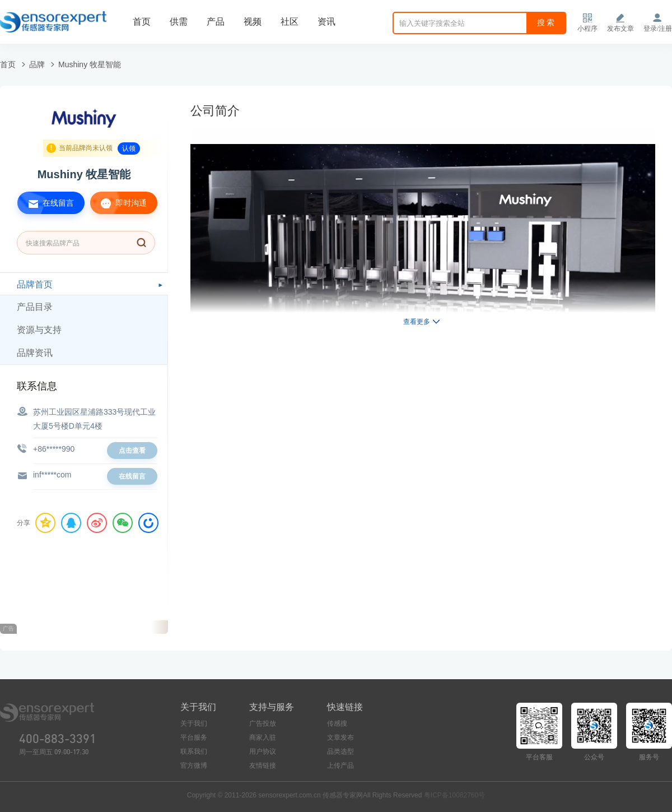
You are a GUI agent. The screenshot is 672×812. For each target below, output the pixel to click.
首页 (142, 22)
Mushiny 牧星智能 (90, 64)
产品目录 (35, 307)
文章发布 (340, 737)
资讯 (326, 22)
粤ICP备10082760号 (454, 795)
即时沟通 (118, 203)
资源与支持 (39, 330)
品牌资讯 (35, 353)
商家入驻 (263, 737)
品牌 (37, 64)
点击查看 (132, 451)
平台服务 (194, 737)
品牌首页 (35, 284)
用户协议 (263, 751)
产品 (216, 22)
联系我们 (194, 751)
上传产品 (340, 765)
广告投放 (263, 723)
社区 (290, 22)
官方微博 (194, 765)
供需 (179, 22)
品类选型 (340, 751)
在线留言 (46, 203)
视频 (253, 22)
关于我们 (194, 723)
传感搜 (337, 723)
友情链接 (263, 765)
